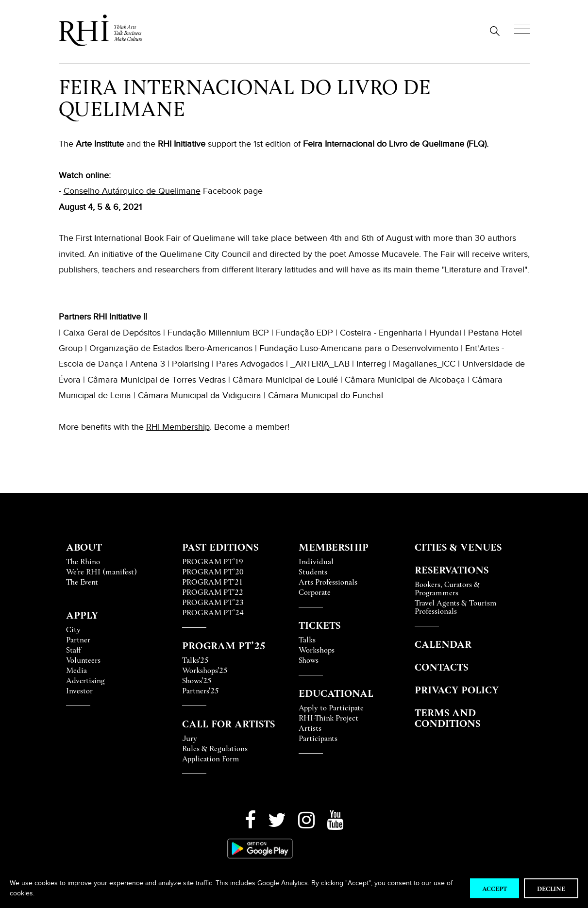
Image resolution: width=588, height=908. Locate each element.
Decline (551, 888)
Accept (495, 888)
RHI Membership (178, 427)
